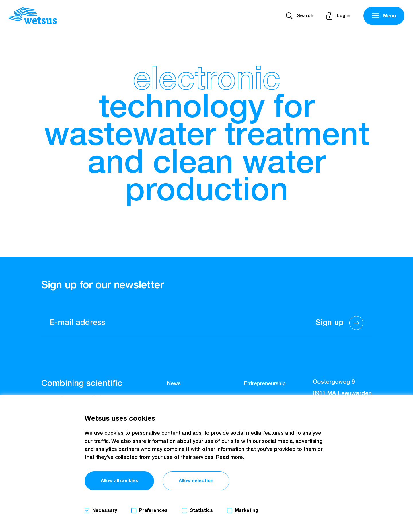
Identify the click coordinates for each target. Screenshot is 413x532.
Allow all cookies (119, 481)
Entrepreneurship (265, 384)
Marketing (247, 510)
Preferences (153, 510)
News (174, 384)
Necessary (105, 510)
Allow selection (196, 481)
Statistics (201, 510)
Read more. (230, 457)
